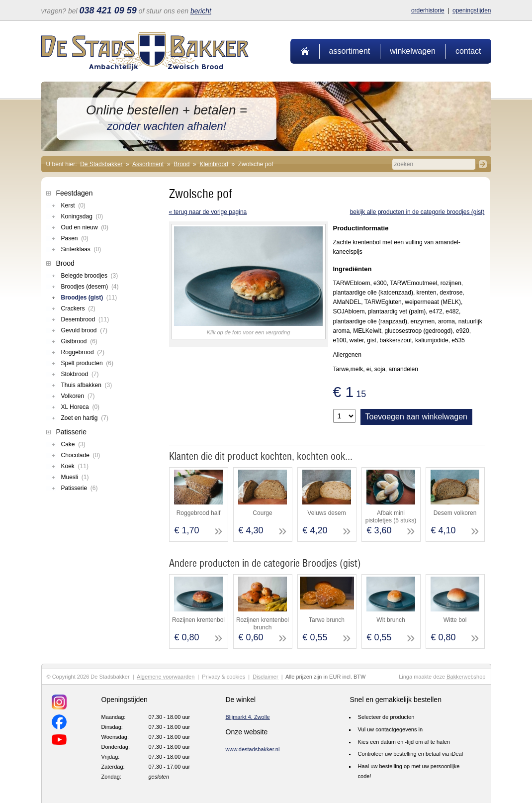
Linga (405, 677)
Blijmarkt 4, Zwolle (248, 717)
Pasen (75, 238)
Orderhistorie (428, 10)
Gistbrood (79, 341)
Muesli (75, 477)
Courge (262, 513)
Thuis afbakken (87, 385)
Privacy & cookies (223, 677)
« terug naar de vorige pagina (208, 212)
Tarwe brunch (327, 620)
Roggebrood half (199, 513)
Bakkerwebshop (466, 677)
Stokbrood (80, 374)
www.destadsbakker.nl (253, 749)
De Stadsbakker (101, 164)
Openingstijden (472, 10)
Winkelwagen (413, 51)
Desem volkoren (455, 513)
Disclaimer (265, 677)
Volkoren (78, 396)
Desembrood (85, 319)
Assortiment (350, 51)
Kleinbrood (214, 164)
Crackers (78, 308)
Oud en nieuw (85, 227)
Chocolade (81, 455)
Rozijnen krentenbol (198, 620)
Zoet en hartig (85, 418)
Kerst (73, 205)
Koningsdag (82, 216)
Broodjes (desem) (90, 287)
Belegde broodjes (90, 276)
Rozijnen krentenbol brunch (263, 623)
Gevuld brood (84, 330)
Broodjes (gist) (89, 298)
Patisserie (71, 432)
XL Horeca (81, 407)
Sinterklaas (81, 249)
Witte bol (455, 620)
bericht (201, 11)
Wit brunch (391, 620)
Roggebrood (83, 352)
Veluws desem (326, 513)
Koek (75, 466)
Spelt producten (87, 363)
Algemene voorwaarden (166, 677)
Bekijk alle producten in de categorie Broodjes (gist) (417, 212)
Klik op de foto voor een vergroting (249, 332)
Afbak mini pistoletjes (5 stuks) (391, 516)
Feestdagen (75, 193)
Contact (468, 51)
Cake (73, 444)
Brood (181, 164)
